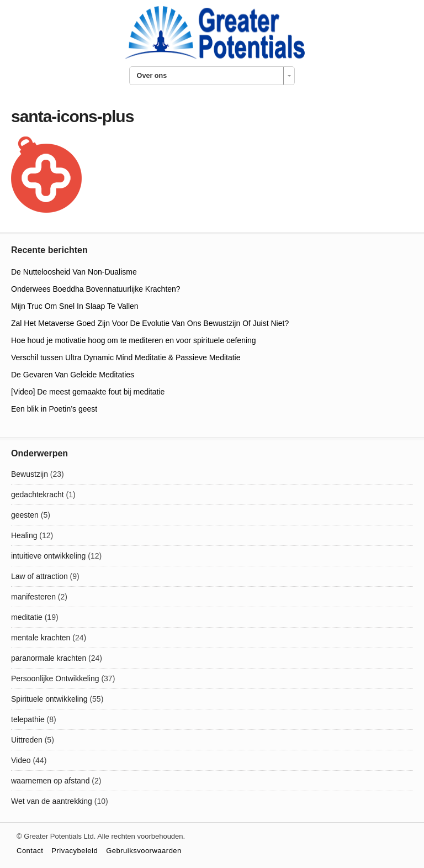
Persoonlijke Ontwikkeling (55, 678)
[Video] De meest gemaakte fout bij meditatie (88, 392)
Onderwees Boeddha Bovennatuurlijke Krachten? (96, 289)
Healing (24, 535)
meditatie (27, 617)
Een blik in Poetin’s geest (54, 409)
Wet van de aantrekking (52, 801)
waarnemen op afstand (50, 781)
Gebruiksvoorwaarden (144, 851)
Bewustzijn (30, 474)
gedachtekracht (38, 495)
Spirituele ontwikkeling (49, 699)
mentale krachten (41, 638)
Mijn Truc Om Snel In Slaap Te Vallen (75, 306)
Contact (30, 851)
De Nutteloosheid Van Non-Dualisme (74, 272)
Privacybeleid (75, 851)
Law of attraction (39, 576)
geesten (25, 515)
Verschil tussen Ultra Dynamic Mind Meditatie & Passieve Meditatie (126, 357)
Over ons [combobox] (152, 76)
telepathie (28, 719)
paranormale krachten (49, 658)
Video (21, 760)
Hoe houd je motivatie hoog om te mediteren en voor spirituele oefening (134, 340)
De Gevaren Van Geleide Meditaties (73, 375)
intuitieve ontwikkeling (48, 556)
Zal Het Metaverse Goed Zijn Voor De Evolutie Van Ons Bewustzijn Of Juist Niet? (150, 323)
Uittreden (27, 740)
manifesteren (33, 597)
